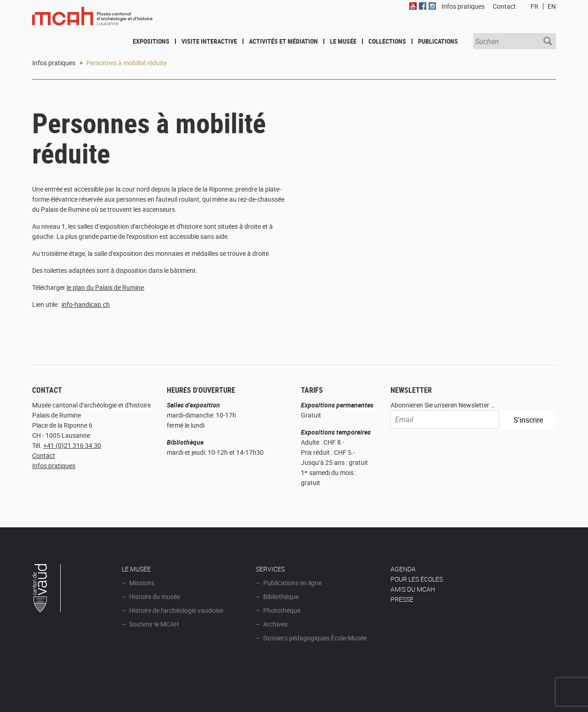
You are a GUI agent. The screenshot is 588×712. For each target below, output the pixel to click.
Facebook (423, 6)
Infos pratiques (54, 63)
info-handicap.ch (86, 304)
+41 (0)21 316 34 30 (72, 445)
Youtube (413, 6)
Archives (275, 624)
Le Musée (343, 41)
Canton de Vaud (47, 589)
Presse (402, 599)
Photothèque (282, 610)
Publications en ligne (292, 583)
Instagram (432, 6)
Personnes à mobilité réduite (127, 63)
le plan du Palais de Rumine (105, 287)
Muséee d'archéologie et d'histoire (92, 22)
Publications (438, 41)
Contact (44, 455)
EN (552, 6)
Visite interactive (209, 41)
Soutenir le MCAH (154, 624)
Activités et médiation (283, 41)
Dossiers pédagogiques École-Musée (315, 638)
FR (534, 6)
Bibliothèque (281, 596)
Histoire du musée (155, 596)
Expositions (151, 41)
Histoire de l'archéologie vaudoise (176, 610)
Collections (387, 41)
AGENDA (403, 569)
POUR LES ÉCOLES (417, 579)
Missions (142, 583)
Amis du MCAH (413, 589)
